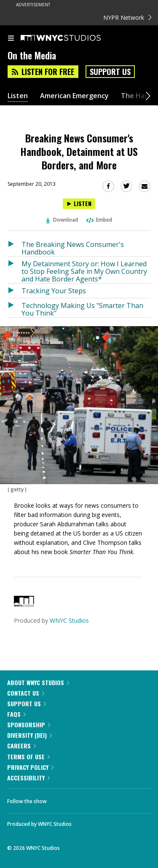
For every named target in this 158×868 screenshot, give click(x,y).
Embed (99, 220)
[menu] (11, 39)
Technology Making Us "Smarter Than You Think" (82, 309)
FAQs (16, 714)
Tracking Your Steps (54, 291)
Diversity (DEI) (29, 735)
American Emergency (74, 96)
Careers (21, 746)
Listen (18, 96)
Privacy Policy (30, 767)
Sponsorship (29, 725)
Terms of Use (28, 757)
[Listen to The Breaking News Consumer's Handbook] (15, 247)
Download (62, 220)
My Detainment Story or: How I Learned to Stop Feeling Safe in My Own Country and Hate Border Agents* (84, 271)
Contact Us (26, 693)
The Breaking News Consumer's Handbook (73, 248)
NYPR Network (127, 17)
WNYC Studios (69, 620)
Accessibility (28, 778)
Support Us (110, 72)
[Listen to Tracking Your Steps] (15, 291)
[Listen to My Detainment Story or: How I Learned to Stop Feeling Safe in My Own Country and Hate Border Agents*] (15, 270)
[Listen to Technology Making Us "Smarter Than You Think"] (15, 308)
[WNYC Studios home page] (71, 38)
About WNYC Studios (38, 682)
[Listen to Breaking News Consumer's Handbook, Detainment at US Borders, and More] (79, 204)
